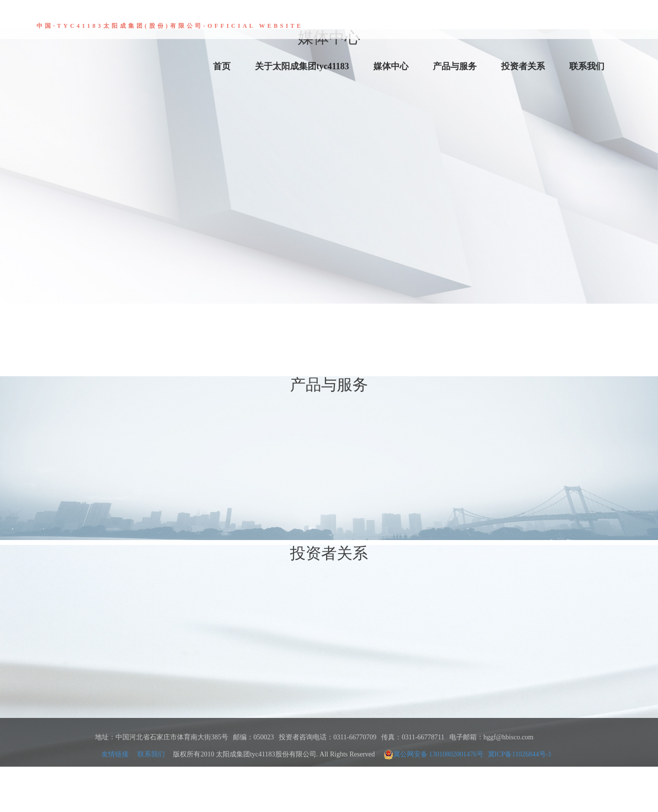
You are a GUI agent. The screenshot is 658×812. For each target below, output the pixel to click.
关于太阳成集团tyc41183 (302, 66)
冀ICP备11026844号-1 (520, 754)
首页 (222, 66)
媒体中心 (391, 66)
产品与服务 (455, 66)
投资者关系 (523, 66)
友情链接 (115, 754)
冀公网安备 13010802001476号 (434, 754)
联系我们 (587, 66)
